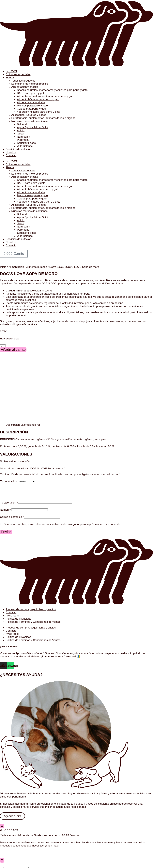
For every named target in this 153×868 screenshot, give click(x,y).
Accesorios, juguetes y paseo (29, 115)
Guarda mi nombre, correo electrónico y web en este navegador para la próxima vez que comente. (62, 527)
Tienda (10, 77)
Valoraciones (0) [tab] (30, 425)
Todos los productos (23, 81)
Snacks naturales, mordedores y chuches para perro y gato (52, 90)
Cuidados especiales (18, 74)
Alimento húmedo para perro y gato (38, 99)
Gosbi (21, 134)
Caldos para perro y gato (32, 109)
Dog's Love (56, 267)
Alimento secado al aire (31, 102)
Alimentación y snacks (25, 87)
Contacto (11, 155)
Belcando (23, 124)
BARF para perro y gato (31, 93)
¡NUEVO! (11, 71)
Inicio (3, 267)
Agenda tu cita (12, 819)
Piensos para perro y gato (32, 106)
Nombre (6, 513)
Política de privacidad (18, 622)
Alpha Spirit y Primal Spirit (33, 127)
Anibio (21, 130)
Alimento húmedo (37, 267)
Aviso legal (12, 619)
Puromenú (23, 140)
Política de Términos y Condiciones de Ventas (33, 625)
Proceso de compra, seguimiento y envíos (31, 613)
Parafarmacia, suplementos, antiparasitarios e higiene (43, 118)
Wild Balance (25, 146)
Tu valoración (9, 506)
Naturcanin (23, 137)
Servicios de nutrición (18, 149)
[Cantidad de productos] (3, 346)
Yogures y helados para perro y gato (39, 112)
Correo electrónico (12, 520)
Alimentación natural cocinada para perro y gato (46, 96)
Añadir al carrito (13, 349)
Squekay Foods (26, 143)
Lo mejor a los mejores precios (30, 84)
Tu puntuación (9, 481)
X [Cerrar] (2, 829)
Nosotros (11, 152)
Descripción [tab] (13, 425)
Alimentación (16, 267)
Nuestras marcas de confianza (30, 121)
